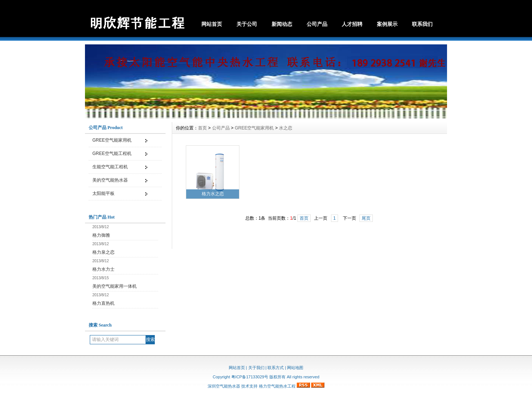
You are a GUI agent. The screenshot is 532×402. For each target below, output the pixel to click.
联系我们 (422, 24)
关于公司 (247, 24)
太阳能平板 (103, 193)
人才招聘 (352, 24)
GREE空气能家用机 (112, 140)
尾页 (366, 218)
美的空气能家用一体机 (115, 286)
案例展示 (387, 24)
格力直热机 (103, 303)
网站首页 (212, 24)
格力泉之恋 (103, 252)
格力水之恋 (213, 194)
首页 (202, 128)
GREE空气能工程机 (112, 153)
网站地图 (295, 368)
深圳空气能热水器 (224, 386)
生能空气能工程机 (110, 167)
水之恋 (286, 128)
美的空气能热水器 (110, 180)
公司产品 (317, 24)
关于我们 (256, 368)
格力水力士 (103, 269)
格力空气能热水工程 (277, 386)
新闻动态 (282, 24)
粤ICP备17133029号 (250, 377)
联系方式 (276, 368)
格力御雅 (101, 235)
